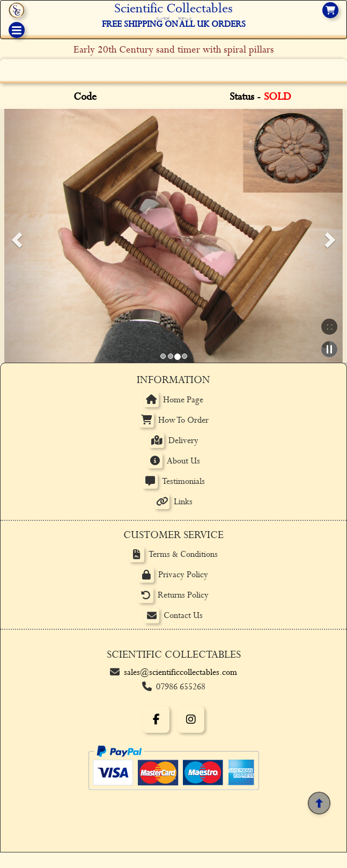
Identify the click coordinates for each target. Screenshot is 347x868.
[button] (15, 236)
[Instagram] (191, 719)
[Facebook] (156, 719)
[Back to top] (319, 804)
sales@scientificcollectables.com (180, 672)
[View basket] (330, 10)
